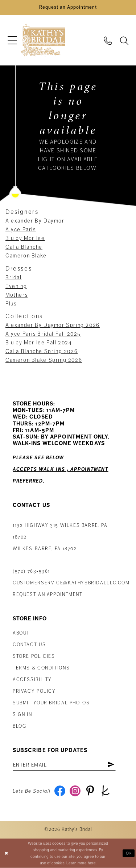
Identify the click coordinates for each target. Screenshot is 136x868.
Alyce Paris (21, 230)
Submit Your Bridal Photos (51, 703)
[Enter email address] (64, 765)
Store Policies (34, 657)
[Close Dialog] (6, 854)
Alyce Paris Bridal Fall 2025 (43, 334)
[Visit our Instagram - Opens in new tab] (75, 792)
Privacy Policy (34, 692)
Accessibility (32, 680)
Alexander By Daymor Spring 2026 (53, 325)
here (92, 863)
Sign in (22, 715)
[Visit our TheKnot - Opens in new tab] (106, 792)
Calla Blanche (24, 247)
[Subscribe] (111, 765)
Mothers (17, 295)
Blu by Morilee (25, 239)
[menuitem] (12, 41)
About (21, 633)
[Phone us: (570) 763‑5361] (108, 40)
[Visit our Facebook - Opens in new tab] (60, 792)
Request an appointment (48, 595)
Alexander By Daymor (35, 221)
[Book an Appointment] (68, 8)
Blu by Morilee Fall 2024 (39, 343)
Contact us (29, 645)
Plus (11, 304)
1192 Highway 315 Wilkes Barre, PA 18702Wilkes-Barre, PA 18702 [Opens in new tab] (60, 537)
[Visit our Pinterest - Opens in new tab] (90, 792)
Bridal (14, 278)
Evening (16, 287)
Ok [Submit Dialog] (129, 853)
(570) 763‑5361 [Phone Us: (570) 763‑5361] (31, 571)
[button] (12, 41)
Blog (19, 727)
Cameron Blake (26, 256)
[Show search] (124, 40)
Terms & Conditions (41, 668)
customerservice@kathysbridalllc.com (71, 583)
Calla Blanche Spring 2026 (42, 352)
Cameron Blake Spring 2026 (44, 360)
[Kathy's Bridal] (43, 41)
